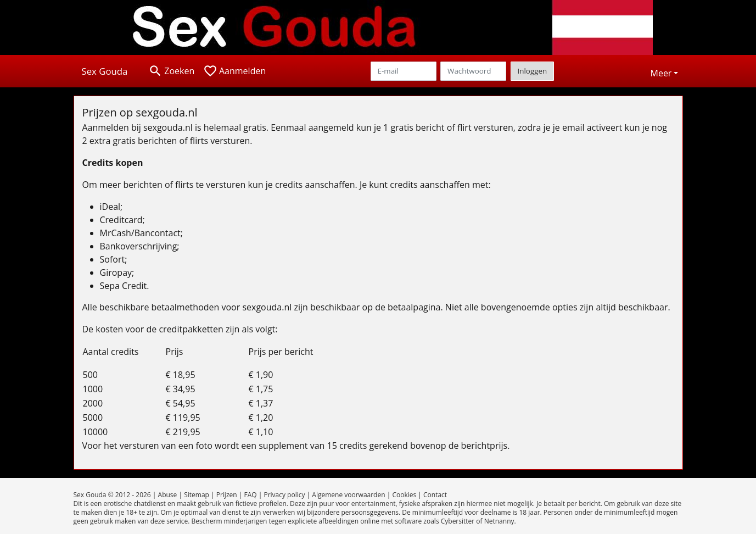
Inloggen (533, 71)
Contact (435, 495)
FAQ (250, 495)
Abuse (168, 495)
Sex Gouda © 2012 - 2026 (112, 495)
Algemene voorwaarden (348, 495)
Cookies (404, 495)
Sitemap (197, 495)
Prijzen (227, 495)
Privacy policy (284, 495)
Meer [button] (661, 73)
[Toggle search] (171, 71)
